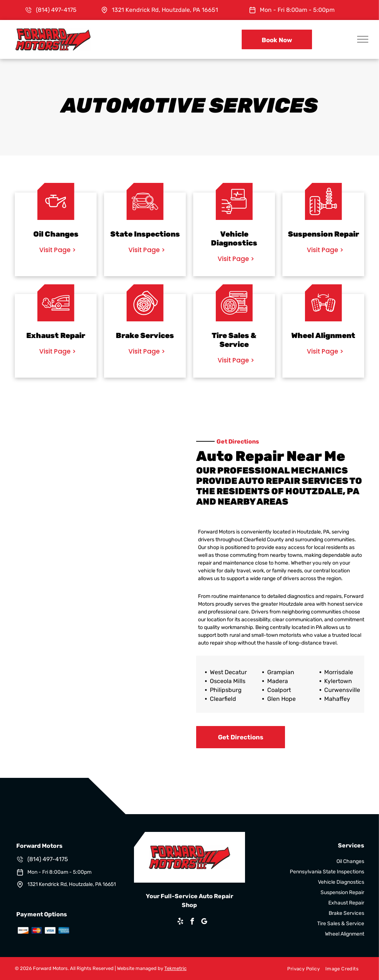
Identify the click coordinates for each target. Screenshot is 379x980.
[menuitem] (301, 969)
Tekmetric (175, 968)
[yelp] (181, 922)
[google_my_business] (204, 922)
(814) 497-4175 (56, 10)
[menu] (363, 39)
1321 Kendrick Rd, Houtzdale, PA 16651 (165, 10)
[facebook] (192, 922)
